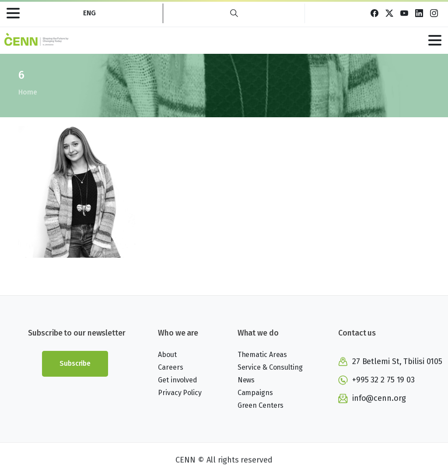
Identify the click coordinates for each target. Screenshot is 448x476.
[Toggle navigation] (13, 13)
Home (27, 92)
